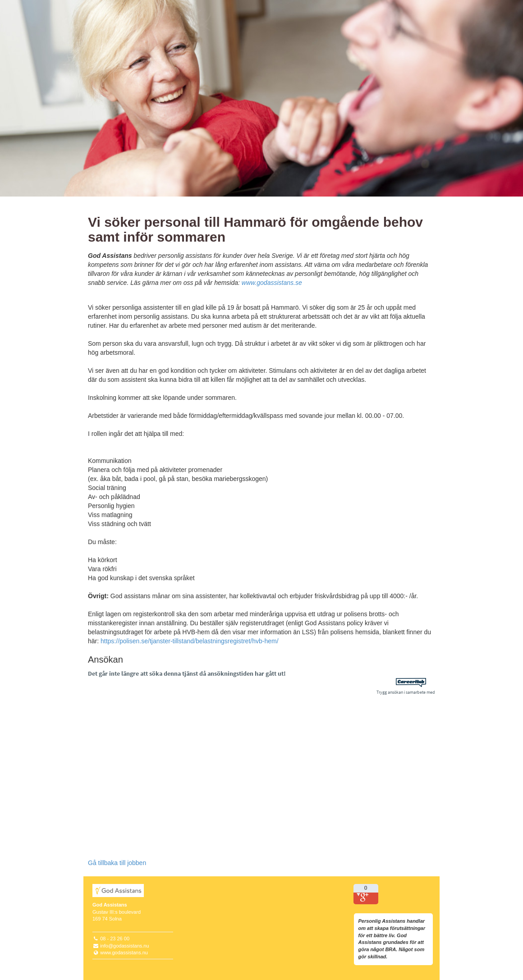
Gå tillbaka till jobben (117, 863)
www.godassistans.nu (124, 953)
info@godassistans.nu (124, 946)
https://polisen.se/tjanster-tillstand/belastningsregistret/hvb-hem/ (190, 641)
